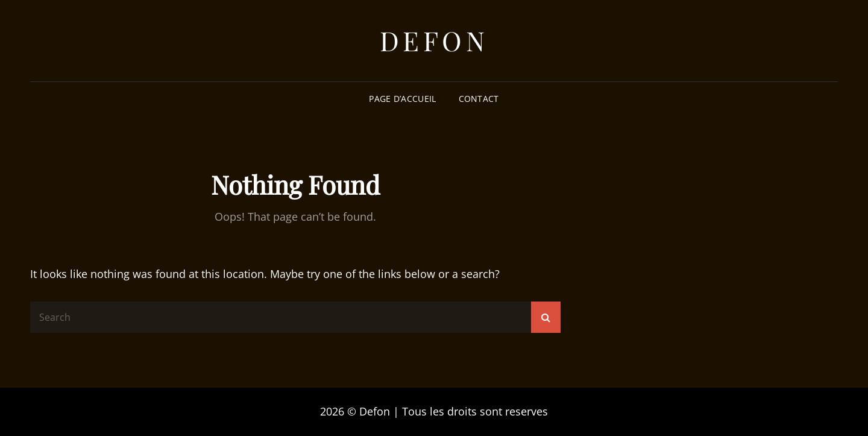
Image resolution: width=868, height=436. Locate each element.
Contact (479, 99)
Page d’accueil (402, 99)
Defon (434, 40)
